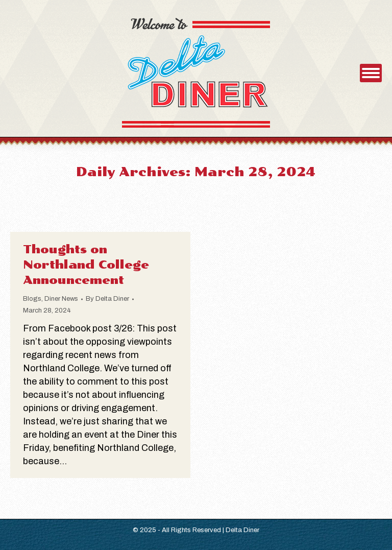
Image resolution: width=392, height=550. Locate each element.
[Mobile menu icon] (371, 73)
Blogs (32, 299)
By (107, 299)
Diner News (61, 299)
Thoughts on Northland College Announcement (86, 265)
